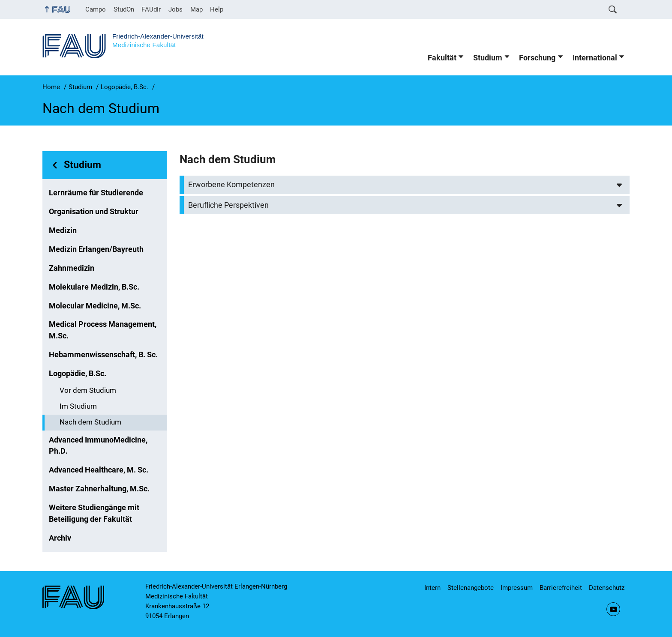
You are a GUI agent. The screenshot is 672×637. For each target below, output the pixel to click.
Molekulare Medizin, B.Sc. (94, 287)
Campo (96, 9)
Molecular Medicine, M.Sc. (95, 306)
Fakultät (442, 58)
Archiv (60, 538)
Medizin (63, 230)
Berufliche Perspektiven (228, 205)
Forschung (537, 58)
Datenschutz (607, 588)
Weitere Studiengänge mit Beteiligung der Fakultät (94, 513)
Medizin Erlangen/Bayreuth (96, 249)
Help (217, 9)
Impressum (517, 588)
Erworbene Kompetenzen (231, 185)
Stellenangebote (471, 588)
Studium (488, 58)
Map (196, 9)
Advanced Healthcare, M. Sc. (99, 470)
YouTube (613, 609)
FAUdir (151, 9)
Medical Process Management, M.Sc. (103, 330)
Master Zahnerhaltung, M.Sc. (99, 489)
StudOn (124, 9)
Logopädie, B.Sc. (78, 374)
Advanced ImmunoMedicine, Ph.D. (98, 446)
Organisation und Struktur (94, 212)
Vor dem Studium (88, 390)
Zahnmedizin (72, 268)
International (595, 58)
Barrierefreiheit (561, 588)
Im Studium (78, 406)
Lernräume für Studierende (96, 193)
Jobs (175, 9)
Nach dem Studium (90, 422)
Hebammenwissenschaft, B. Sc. (103, 355)
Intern (432, 588)
